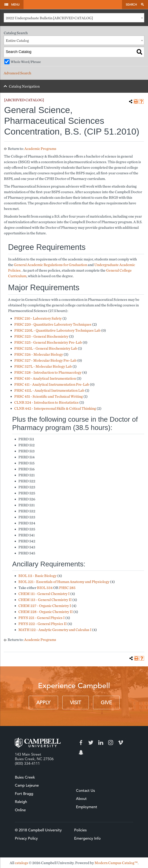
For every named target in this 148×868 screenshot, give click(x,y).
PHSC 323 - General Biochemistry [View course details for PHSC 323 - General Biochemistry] (41, 336)
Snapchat (81, 752)
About (81, 799)
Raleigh (21, 802)
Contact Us (85, 790)
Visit (76, 703)
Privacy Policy (26, 838)
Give (106, 703)
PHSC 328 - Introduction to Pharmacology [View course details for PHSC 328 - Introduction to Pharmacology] (48, 372)
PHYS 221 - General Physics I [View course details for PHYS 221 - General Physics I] (41, 618)
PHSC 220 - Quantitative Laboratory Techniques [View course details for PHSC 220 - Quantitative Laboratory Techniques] (53, 324)
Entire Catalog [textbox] (17, 40)
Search (131, 5)
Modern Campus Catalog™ (116, 863)
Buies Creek (25, 777)
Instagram (111, 743)
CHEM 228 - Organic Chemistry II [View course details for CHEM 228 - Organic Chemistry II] (46, 612)
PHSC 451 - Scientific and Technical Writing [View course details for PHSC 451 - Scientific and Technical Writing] (49, 396)
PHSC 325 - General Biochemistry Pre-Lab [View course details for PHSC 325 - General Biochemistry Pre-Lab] (48, 342)
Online (20, 810)
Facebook (81, 743)
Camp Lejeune (27, 785)
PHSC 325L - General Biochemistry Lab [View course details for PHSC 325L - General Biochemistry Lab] (46, 348)
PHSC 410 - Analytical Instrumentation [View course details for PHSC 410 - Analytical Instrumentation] (45, 378)
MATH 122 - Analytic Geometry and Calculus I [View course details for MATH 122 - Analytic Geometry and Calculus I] (55, 630)
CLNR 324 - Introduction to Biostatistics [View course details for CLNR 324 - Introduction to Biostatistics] (46, 402)
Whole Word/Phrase (26, 62)
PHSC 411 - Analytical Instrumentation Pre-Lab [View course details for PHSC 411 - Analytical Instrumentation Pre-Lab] (52, 384)
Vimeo (121, 743)
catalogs (21, 863)
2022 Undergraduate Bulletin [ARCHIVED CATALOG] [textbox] (49, 18)
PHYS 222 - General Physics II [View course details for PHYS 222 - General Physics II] (43, 624)
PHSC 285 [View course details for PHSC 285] (67, 588)
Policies (80, 830)
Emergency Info (87, 838)
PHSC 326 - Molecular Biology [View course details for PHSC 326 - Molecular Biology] (39, 354)
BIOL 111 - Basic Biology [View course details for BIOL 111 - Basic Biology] (37, 576)
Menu (15, 5)
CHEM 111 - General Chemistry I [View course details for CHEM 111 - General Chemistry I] (44, 594)
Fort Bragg (24, 794)
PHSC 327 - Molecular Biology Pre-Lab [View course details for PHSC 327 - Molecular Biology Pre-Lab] (45, 360)
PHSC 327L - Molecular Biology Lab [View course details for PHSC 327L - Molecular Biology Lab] (43, 366)
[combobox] (74, 18)
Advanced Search (17, 73)
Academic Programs (40, 149)
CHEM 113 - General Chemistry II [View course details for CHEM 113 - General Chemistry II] (45, 600)
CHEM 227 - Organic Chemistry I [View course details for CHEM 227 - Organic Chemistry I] (45, 606)
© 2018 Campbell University (38, 830)
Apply (43, 703)
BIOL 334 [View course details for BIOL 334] (45, 588)
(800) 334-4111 (27, 763)
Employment (87, 807)
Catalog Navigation (24, 86)
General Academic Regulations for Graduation (50, 265)
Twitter (91, 743)
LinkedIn (101, 743)
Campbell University (73, 5)
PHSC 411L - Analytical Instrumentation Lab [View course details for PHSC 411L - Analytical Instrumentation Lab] (49, 390)
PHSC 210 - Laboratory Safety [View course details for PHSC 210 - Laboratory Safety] (38, 318)
